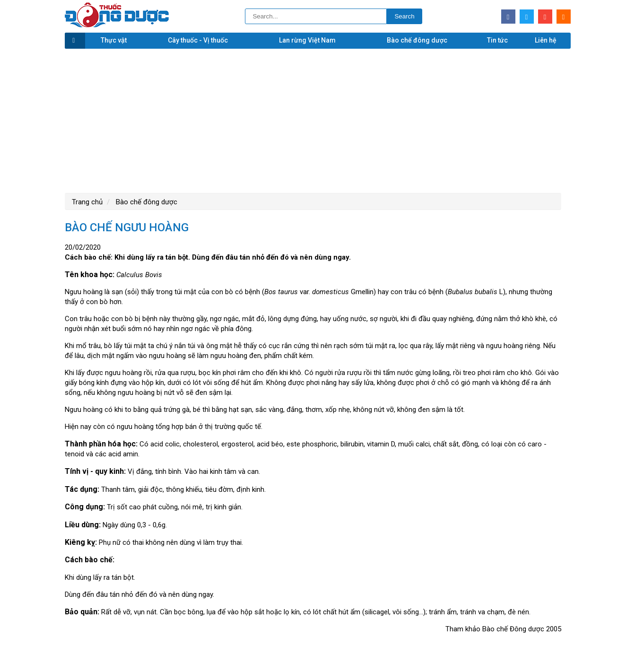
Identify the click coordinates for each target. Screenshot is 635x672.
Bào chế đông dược (417, 40)
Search (404, 16)
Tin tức (497, 40)
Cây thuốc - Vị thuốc (198, 40)
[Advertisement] (318, 120)
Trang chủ (87, 202)
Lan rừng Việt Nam (307, 40)
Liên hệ (546, 40)
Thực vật (114, 40)
